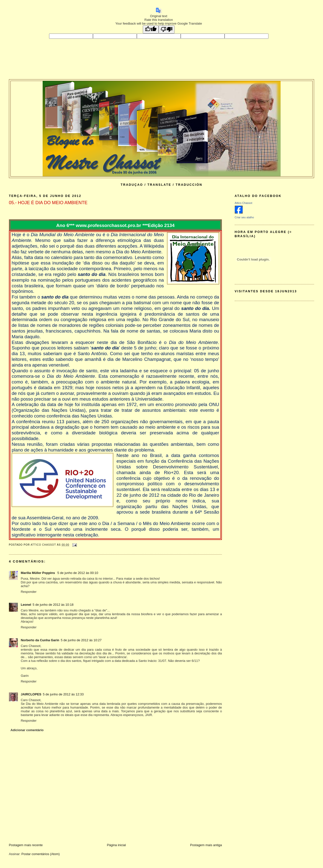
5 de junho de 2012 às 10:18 (53, 605)
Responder (29, 592)
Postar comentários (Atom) (41, 854)
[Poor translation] (167, 29)
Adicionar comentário (27, 730)
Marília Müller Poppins (38, 573)
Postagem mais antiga (206, 845)
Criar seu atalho (244, 217)
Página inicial (116, 845)
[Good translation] (151, 29)
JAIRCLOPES (31, 694)
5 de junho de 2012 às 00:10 (78, 573)
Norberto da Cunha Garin (40, 640)
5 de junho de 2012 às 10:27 (81, 640)
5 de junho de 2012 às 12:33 (63, 694)
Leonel (26, 605)
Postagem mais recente (26, 845)
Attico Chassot (244, 203)
